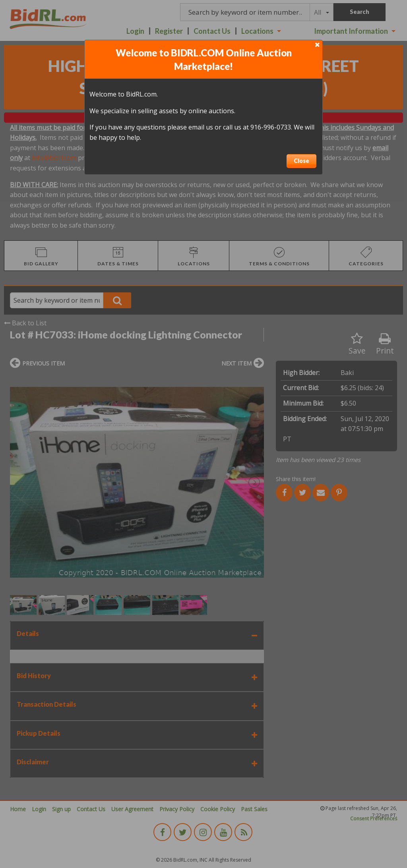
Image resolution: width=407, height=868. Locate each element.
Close (301, 161)
